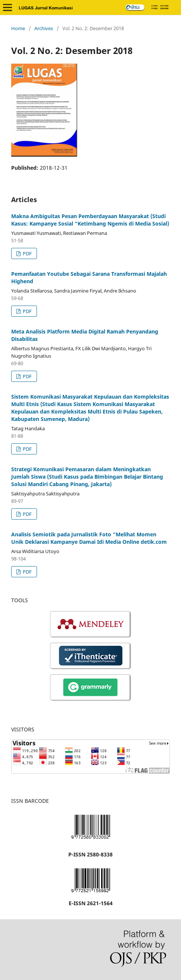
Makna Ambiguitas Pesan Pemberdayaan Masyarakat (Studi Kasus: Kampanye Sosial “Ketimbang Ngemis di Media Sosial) (90, 220)
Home (18, 28)
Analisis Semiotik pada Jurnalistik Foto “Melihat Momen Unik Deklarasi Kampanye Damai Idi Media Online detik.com (89, 538)
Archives (44, 28)
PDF (27, 253)
